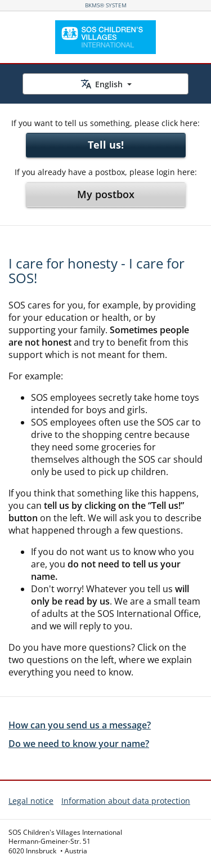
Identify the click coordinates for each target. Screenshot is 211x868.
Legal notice (31, 801)
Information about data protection (126, 801)
